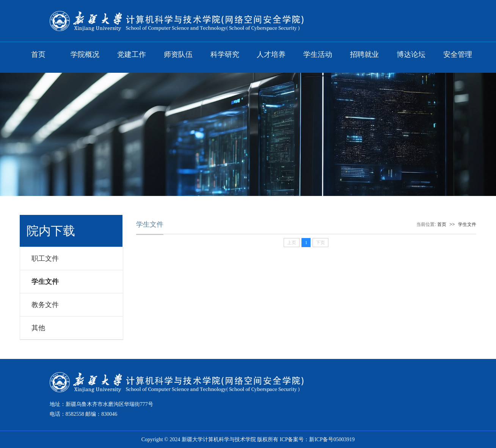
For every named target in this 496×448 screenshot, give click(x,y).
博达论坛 (411, 54)
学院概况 (85, 54)
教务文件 (45, 305)
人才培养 (271, 54)
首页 (38, 54)
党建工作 (132, 54)
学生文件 (45, 282)
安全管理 (458, 54)
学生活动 (318, 54)
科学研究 (225, 54)
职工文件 (45, 258)
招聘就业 (364, 54)
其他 (38, 328)
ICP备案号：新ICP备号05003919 (317, 439)
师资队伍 (178, 54)
